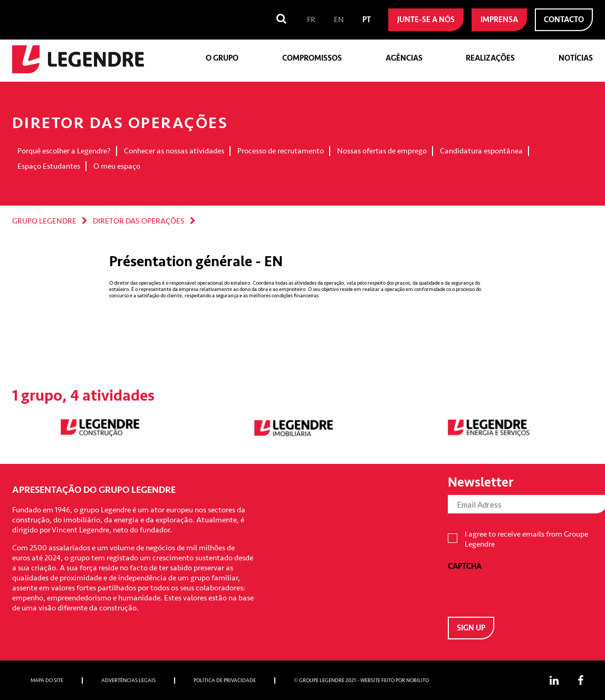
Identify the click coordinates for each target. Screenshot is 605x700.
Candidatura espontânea (481, 151)
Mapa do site (47, 680)
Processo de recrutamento (281, 151)
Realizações (490, 58)
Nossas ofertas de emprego (382, 151)
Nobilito (417, 680)
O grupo (222, 58)
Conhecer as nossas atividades (174, 151)
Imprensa (499, 20)
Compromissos (312, 58)
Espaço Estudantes (49, 166)
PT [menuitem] (367, 20)
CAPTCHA (465, 566)
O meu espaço (117, 166)
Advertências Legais (128, 680)
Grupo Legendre (44, 221)
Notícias (576, 58)
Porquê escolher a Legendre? (64, 151)
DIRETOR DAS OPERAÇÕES (139, 221)
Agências (404, 58)
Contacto (564, 20)
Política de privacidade (225, 680)
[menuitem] (311, 20)
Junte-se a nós (426, 20)
